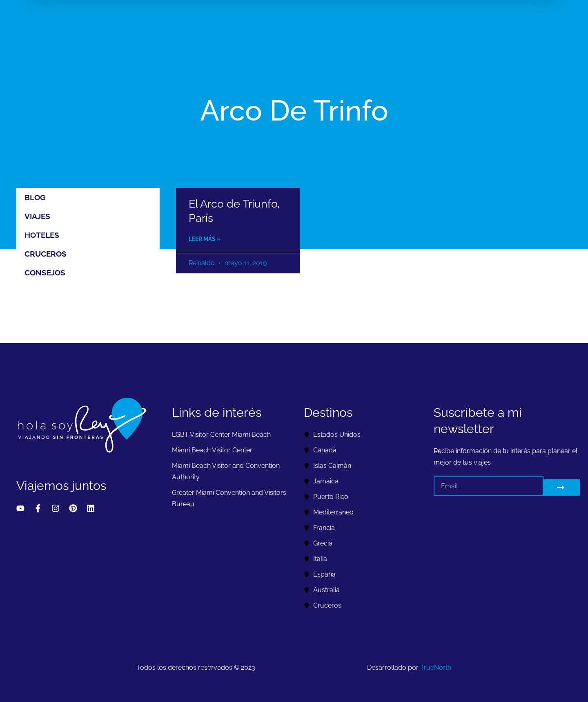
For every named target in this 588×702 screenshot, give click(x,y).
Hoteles (42, 235)
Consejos (45, 273)
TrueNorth (436, 667)
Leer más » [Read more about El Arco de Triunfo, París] (205, 239)
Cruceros (46, 254)
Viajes (37, 216)
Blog (35, 197)
